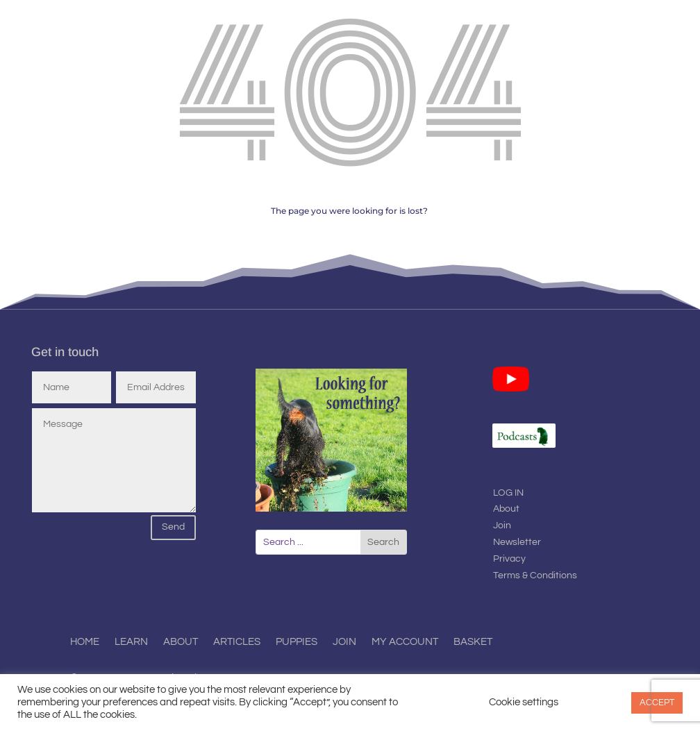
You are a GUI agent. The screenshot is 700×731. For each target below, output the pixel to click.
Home (85, 642)
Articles (237, 642)
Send (173, 527)
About (506, 509)
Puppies (297, 642)
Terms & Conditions (535, 575)
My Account (405, 642)
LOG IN (508, 493)
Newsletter (517, 542)
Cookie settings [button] (524, 702)
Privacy (509, 559)
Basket (473, 642)
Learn (131, 642)
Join (502, 526)
